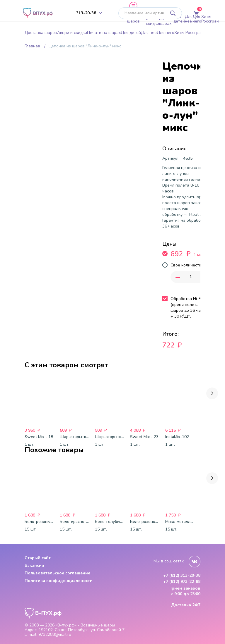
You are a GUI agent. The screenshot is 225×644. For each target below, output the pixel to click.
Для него (197, 19)
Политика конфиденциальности (59, 581)
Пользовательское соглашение (57, 573)
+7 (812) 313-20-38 (182, 576)
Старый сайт (38, 558)
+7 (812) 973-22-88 (182, 582)
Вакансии (34, 565)
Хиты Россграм (210, 19)
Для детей (179, 19)
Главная (32, 46)
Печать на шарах (166, 19)
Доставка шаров (137, 19)
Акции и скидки (152, 19)
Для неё (189, 19)
